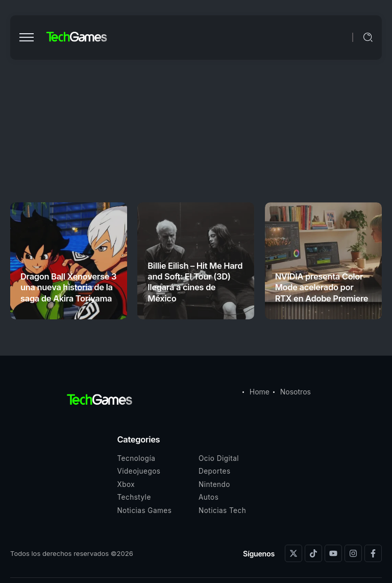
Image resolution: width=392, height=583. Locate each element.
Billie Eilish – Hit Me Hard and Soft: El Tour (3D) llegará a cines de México (195, 282)
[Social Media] (293, 553)
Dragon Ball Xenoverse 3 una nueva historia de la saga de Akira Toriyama (68, 287)
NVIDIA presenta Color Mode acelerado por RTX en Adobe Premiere (322, 287)
